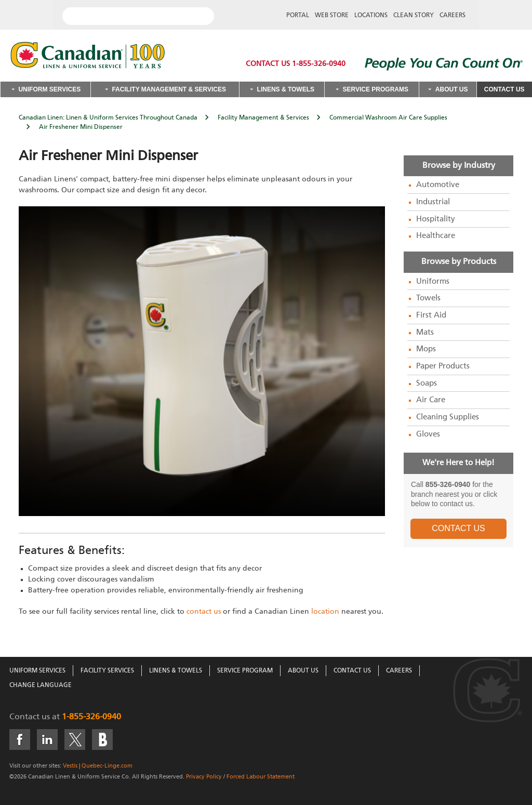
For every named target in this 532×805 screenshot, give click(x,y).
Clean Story (414, 16)
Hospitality (436, 219)
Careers (453, 16)
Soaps (427, 384)
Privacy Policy (204, 777)
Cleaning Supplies (448, 417)
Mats (425, 333)
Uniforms (433, 282)
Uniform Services (49, 89)
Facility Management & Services (169, 89)
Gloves (428, 434)
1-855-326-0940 (91, 717)
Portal (298, 16)
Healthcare (436, 236)
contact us (204, 612)
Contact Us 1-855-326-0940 (296, 64)
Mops (426, 349)
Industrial (433, 202)
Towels (428, 298)
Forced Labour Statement (261, 777)
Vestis (70, 766)
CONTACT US (458, 528)
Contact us (30, 717)
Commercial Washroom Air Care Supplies (388, 118)
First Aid (431, 315)
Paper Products (443, 366)
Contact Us (504, 89)
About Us (452, 89)
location (325, 612)
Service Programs (376, 89)
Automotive (438, 185)
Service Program (245, 671)
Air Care (431, 400)
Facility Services (107, 671)
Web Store (332, 16)
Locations (371, 16)
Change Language (41, 685)
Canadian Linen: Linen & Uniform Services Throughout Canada (108, 118)
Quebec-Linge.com (107, 766)
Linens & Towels (286, 89)
